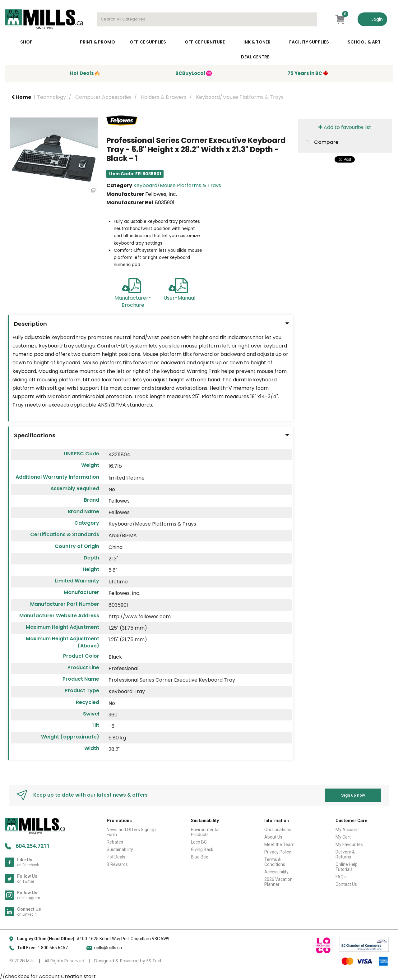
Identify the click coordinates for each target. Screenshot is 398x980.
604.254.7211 (33, 846)
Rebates (115, 842)
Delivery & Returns (345, 854)
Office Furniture (205, 42)
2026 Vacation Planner (278, 882)
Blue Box (199, 857)
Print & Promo (97, 42)
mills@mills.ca (108, 948)
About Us (273, 837)
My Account (347, 830)
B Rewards (117, 864)
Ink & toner (257, 42)
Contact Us (346, 884)
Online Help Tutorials (347, 867)
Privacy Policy (278, 852)
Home (21, 97)
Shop (26, 42)
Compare (321, 143)
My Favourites (349, 844)
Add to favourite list (345, 127)
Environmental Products (205, 832)
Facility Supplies (309, 42)
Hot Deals (116, 857)
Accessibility (276, 872)
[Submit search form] (309, 19)
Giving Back (202, 849)
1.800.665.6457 (53, 948)
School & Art (364, 42)
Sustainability (120, 849)
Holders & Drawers (164, 97)
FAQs (341, 877)
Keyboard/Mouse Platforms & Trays (240, 97)
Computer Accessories (103, 97)
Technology (51, 97)
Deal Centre (255, 57)
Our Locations (278, 830)
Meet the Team (279, 844)
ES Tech (155, 961)
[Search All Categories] (207, 19)
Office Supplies (148, 42)
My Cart (343, 837)
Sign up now (353, 795)
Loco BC (199, 842)
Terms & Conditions (275, 862)
